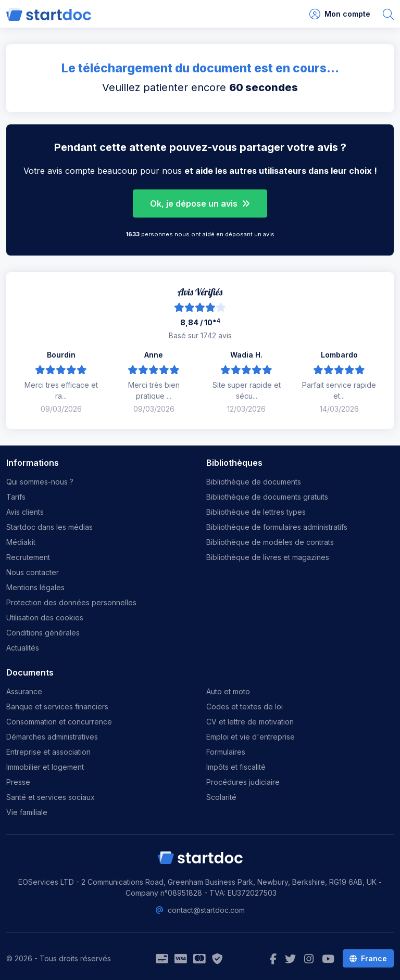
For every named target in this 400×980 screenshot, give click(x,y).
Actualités (23, 648)
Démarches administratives (52, 737)
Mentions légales (35, 587)
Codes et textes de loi (245, 707)
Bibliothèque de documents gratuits (267, 497)
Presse (18, 782)
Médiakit (21, 542)
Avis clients (25, 512)
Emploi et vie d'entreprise (251, 737)
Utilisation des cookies (45, 618)
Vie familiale (27, 812)
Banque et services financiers (57, 707)
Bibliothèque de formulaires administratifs (277, 527)
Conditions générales (43, 633)
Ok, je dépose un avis (200, 203)
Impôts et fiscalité (236, 767)
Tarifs (16, 497)
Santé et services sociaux (51, 797)
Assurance (24, 691)
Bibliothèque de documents (254, 482)
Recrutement (28, 557)
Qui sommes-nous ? (40, 482)
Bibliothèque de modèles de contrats (270, 542)
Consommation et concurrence (59, 722)
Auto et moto (228, 691)
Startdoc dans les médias (49, 527)
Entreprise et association (48, 752)
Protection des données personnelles (71, 602)
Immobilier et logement (45, 767)
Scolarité (221, 797)
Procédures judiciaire (243, 782)
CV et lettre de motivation (250, 722)
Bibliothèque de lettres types (256, 512)
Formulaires (226, 752)
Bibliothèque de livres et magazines (268, 557)
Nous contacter (33, 572)
